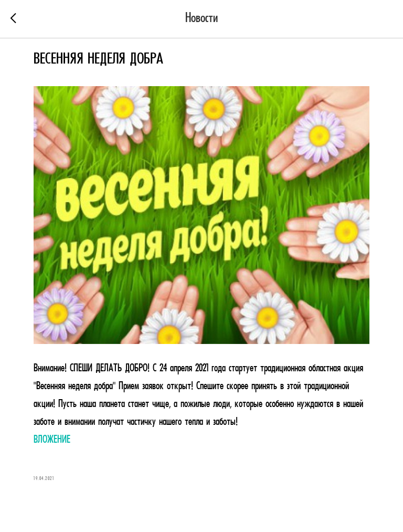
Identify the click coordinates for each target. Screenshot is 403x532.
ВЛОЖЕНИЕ (52, 440)
